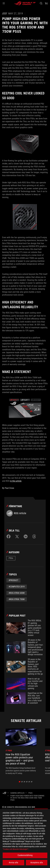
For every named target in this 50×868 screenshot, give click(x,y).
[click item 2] (24, 782)
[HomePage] (4, 793)
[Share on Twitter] (17, 536)
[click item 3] (27, 782)
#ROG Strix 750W (17, 599)
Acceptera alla (37, 863)
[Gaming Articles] (17, 793)
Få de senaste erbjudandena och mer (19, 807)
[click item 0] (20, 782)
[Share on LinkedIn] (26, 536)
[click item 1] (22, 782)
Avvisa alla (13, 863)
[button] (4, 3)
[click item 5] (32, 782)
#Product (13, 580)
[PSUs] (30, 793)
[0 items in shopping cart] (46, 3)
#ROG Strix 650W (17, 593)
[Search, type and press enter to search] (41, 3)
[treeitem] (21, 751)
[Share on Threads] (34, 536)
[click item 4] (29, 782)
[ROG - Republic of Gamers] (25, 3)
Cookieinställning (25, 855)
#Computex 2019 (17, 587)
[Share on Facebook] (9, 536)
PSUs (11, 558)
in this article (16, 481)
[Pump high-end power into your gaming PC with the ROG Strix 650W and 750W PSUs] (28, 798)
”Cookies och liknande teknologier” (15, 849)
